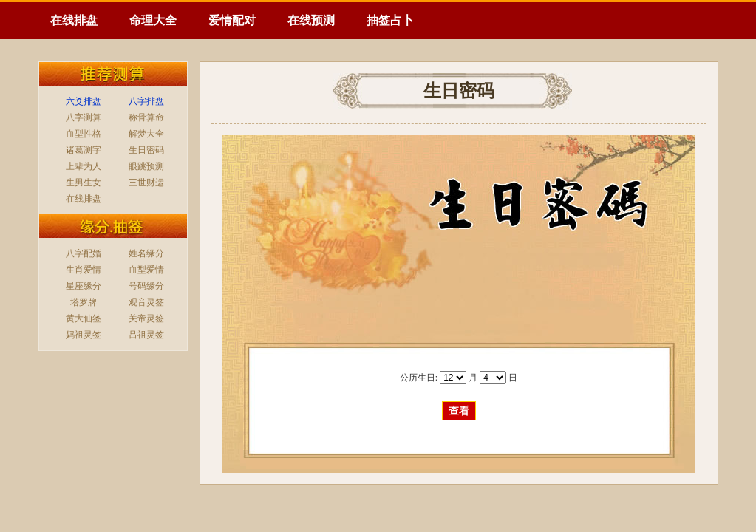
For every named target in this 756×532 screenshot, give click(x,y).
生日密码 (146, 150)
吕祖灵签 (146, 335)
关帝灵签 (146, 318)
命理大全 (153, 20)
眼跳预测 (146, 166)
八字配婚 (84, 253)
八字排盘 (146, 101)
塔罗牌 (84, 302)
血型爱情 (146, 270)
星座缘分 (84, 286)
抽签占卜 (390, 20)
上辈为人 (84, 166)
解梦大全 (146, 134)
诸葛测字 (84, 150)
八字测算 (84, 117)
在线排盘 (74, 20)
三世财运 (146, 183)
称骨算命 (146, 117)
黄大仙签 (84, 318)
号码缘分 (146, 286)
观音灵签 (146, 302)
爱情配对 (232, 20)
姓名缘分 (146, 253)
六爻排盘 (84, 101)
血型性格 (84, 134)
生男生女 (84, 183)
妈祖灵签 (84, 335)
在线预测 (311, 20)
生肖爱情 (84, 270)
